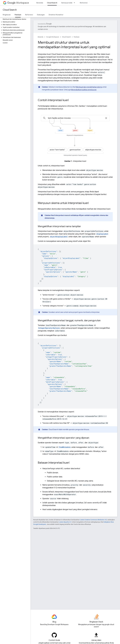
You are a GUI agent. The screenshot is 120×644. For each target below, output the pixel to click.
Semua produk (67, 3)
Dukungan (41, 15)
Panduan (77, 37)
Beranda (40, 3)
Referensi (84, 3)
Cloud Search (10, 10)
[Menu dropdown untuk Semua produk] (75, 3)
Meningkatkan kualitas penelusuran (84, 90)
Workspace (18, 3)
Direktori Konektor (56, 15)
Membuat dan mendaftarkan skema (89, 87)
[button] (15, 22)
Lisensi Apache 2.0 (65, 522)
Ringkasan (7, 15)
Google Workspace (53, 37)
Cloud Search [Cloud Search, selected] (52, 3)
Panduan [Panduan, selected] (18, 15)
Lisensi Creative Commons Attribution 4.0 (93, 520)
